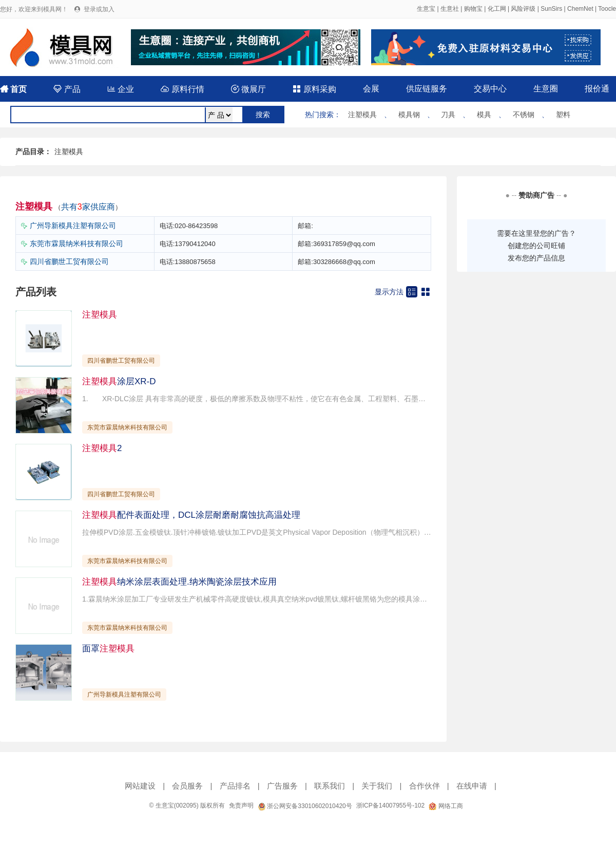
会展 (371, 89)
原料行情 (182, 89)
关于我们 (377, 786)
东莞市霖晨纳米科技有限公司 (76, 243)
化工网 (497, 9)
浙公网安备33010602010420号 (305, 806)
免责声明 (241, 805)
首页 (13, 89)
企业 (121, 89)
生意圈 (546, 89)
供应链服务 (427, 89)
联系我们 (330, 786)
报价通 (597, 89)
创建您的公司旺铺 (536, 246)
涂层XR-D (119, 381)
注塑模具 (362, 115)
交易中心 (490, 89)
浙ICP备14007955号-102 (390, 805)
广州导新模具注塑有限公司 (73, 226)
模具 (484, 115)
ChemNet (580, 9)
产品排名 (235, 786)
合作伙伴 (425, 786)
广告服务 (282, 786)
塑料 (563, 115)
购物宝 (473, 9)
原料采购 (314, 89)
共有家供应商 (88, 207)
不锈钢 (524, 115)
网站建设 (140, 786)
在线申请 (472, 786)
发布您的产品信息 (536, 258)
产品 (67, 89)
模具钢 (409, 115)
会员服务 (187, 786)
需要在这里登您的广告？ (536, 233)
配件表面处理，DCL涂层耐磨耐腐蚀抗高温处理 (191, 515)
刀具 (448, 115)
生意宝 (426, 9)
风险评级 (523, 9)
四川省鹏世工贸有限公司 (69, 261)
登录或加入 (99, 9)
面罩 (108, 649)
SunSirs (551, 9)
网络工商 (446, 806)
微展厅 (248, 89)
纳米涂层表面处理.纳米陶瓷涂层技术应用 (179, 582)
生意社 (450, 9)
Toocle (607, 9)
